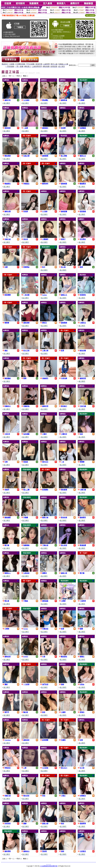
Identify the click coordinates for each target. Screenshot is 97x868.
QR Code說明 (90, 15)
